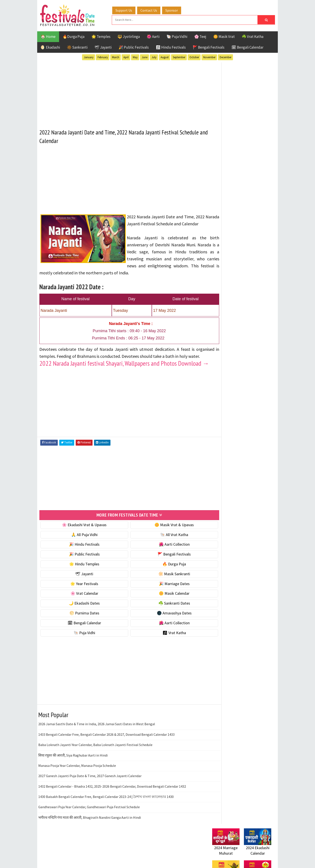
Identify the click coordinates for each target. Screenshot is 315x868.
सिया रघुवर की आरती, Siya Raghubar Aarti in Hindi (73, 775)
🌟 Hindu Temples (80, 583)
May (135, 57)
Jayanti (250, 449)
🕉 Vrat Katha (162, 652)
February (103, 57)
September (179, 57)
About (215, 578)
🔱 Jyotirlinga (129, 36)
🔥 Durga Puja (162, 583)
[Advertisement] (121, 92)
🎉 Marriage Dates (162, 603)
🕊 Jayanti (103, 47)
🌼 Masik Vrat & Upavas (162, 544)
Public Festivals (226, 465)
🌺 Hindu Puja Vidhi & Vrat (233, 291)
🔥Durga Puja (73, 36)
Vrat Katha (254, 480)
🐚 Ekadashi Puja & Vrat (231, 264)
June (145, 57)
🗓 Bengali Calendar (247, 47)
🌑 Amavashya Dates (162, 632)
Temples (232, 480)
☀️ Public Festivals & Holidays (236, 301)
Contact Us (153, 9)
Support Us (128, 9)
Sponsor (176, 9)
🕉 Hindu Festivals (171, 47)
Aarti (248, 434)
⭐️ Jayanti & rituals (227, 282)
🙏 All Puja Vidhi (80, 554)
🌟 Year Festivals (80, 603)
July (154, 57)
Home (215, 571)
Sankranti (221, 472)
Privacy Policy (221, 600)
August (165, 57)
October (194, 57)
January (89, 57)
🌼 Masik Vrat (224, 36)
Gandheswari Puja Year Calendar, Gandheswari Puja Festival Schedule (89, 827)
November (209, 57)
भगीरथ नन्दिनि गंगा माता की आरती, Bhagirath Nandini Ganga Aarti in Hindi (90, 837)
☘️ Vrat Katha (253, 36)
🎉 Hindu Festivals (80, 564)
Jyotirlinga (222, 457)
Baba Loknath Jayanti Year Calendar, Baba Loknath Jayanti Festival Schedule (95, 764)
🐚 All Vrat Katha (162, 554)
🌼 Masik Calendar (162, 613)
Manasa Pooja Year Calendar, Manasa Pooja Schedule (77, 785)
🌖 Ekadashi (50, 47)
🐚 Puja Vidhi (177, 36)
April (126, 57)
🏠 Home (48, 36)
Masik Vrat (246, 457)
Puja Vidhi (253, 465)
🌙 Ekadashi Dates (80, 623)
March (116, 57)
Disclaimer (219, 593)
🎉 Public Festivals (134, 47)
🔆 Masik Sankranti (162, 593)
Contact (217, 586)
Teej (216, 480)
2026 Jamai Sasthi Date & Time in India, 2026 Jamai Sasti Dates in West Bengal (97, 744)
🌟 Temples (101, 36)
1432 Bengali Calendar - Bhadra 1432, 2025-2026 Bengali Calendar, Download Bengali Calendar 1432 (112, 806)
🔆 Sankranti (77, 47)
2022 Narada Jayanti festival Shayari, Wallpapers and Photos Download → (120, 380)
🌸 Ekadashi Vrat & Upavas (80, 544)
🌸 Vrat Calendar (80, 613)
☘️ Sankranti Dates (162, 623)
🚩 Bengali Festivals (209, 47)
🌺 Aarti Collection (162, 564)
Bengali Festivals (227, 442)
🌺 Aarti (153, 36)
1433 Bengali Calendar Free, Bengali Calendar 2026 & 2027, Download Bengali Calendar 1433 (106, 754)
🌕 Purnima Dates (80, 632)
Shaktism (243, 472)
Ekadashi (255, 442)
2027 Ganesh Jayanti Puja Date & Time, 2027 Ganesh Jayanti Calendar (90, 796)
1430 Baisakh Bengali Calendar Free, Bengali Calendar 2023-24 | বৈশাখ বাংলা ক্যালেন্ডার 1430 (106, 816)
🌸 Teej (200, 36)
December (226, 57)
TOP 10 (261, 472)
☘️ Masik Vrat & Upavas (231, 273)
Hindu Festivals (225, 449)
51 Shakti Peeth (225, 434)
